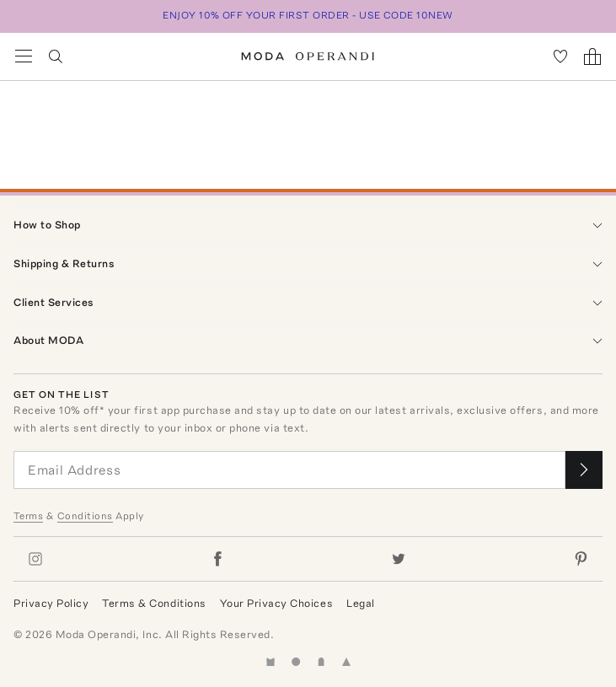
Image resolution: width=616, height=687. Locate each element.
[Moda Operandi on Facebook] (217, 559)
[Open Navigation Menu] (24, 56)
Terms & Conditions (154, 603)
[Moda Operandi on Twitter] (399, 559)
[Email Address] (289, 470)
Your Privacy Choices (276, 603)
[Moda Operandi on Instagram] (35, 559)
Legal (361, 603)
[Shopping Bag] (592, 56)
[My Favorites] (560, 56)
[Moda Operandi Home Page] (308, 56)
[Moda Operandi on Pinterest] (581, 559)
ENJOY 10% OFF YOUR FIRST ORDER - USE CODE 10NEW (308, 15)
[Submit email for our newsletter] (584, 470)
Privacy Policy (51, 603)
